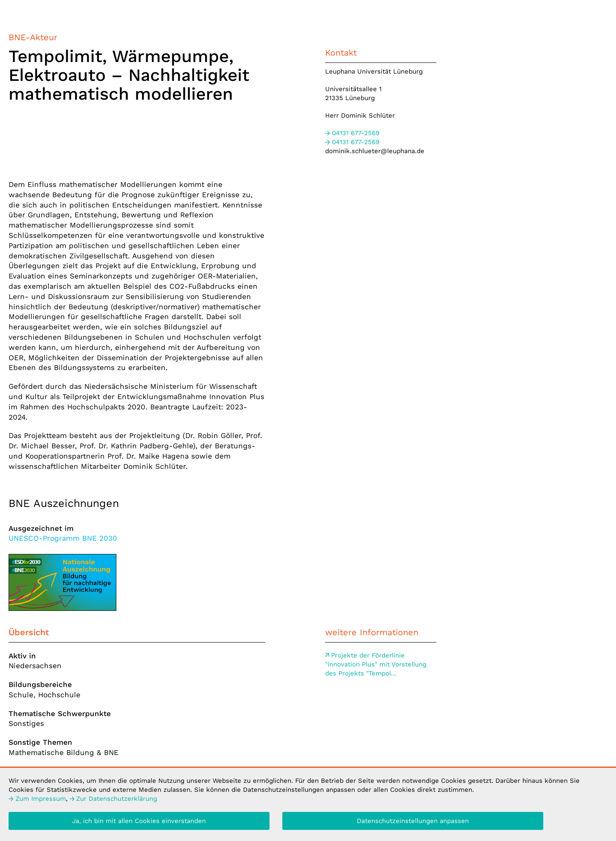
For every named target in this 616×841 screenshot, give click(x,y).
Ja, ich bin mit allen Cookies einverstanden (139, 823)
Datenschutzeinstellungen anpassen (413, 823)
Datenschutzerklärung (114, 800)
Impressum (37, 800)
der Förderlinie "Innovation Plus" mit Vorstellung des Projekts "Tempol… (376, 664)
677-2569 (352, 133)
